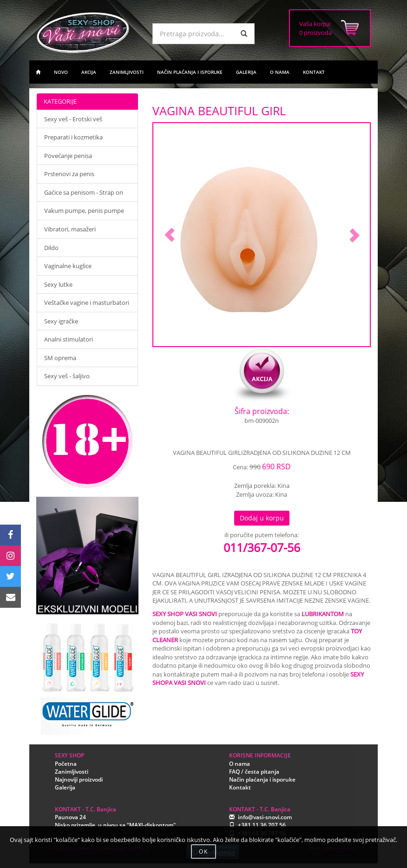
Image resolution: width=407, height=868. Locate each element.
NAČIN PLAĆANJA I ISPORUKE (190, 72)
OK (203, 852)
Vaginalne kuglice (68, 266)
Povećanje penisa (68, 156)
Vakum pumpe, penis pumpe (84, 210)
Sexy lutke (58, 284)
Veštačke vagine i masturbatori (87, 302)
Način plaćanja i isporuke (262, 779)
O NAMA (280, 72)
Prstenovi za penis (69, 174)
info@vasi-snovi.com (265, 817)
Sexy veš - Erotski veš (73, 119)
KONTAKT (314, 72)
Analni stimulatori (69, 339)
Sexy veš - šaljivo (67, 376)
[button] (170, 235)
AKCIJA (89, 72)
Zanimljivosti (72, 772)
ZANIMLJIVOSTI (127, 72)
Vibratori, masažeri (70, 229)
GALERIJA (246, 72)
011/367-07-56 (262, 547)
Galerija (65, 787)
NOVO (61, 72)
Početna (66, 764)
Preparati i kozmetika (73, 137)
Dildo (51, 248)
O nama (240, 764)
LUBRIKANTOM (323, 614)
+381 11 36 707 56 (262, 825)
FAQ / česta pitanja (254, 772)
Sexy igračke (61, 321)
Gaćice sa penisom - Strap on (84, 192)
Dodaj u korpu (262, 518)
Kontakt (240, 787)
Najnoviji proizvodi (79, 779)
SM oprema (60, 358)
